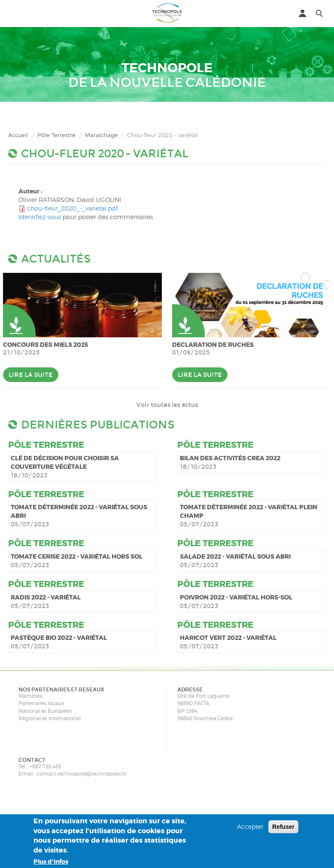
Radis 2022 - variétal (46, 597)
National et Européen (45, 711)
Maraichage (101, 135)
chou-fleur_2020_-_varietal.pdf (73, 208)
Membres (30, 696)
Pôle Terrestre (56, 135)
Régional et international (50, 718)
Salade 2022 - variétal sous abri (235, 556)
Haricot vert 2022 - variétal (228, 638)
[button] (15, 13)
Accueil (18, 135)
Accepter (250, 827)
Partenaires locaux (41, 703)
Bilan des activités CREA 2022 (230, 458)
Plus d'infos (51, 862)
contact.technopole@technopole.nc (82, 774)
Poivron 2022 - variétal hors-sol (236, 597)
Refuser (283, 827)
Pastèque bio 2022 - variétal (59, 638)
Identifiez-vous (40, 217)
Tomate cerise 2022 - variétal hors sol (77, 556)
